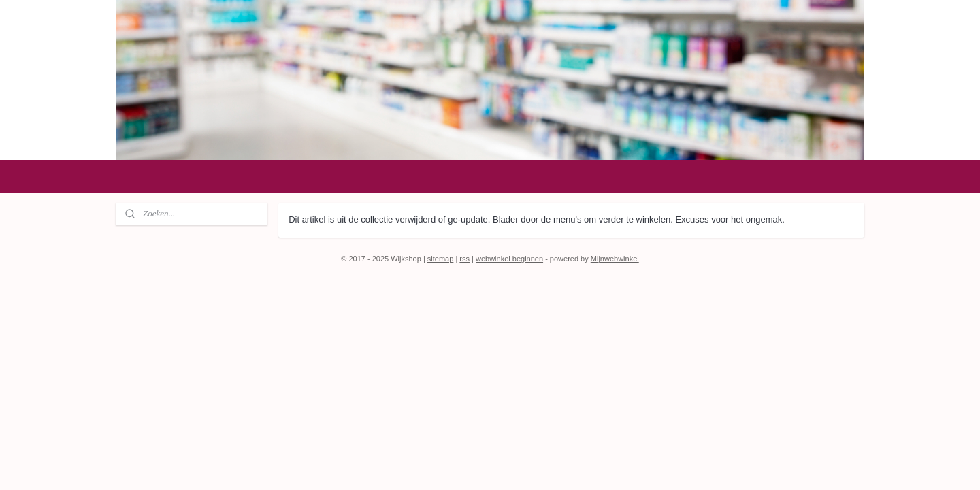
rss (464, 259)
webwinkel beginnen (509, 259)
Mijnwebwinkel (615, 259)
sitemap (441, 259)
